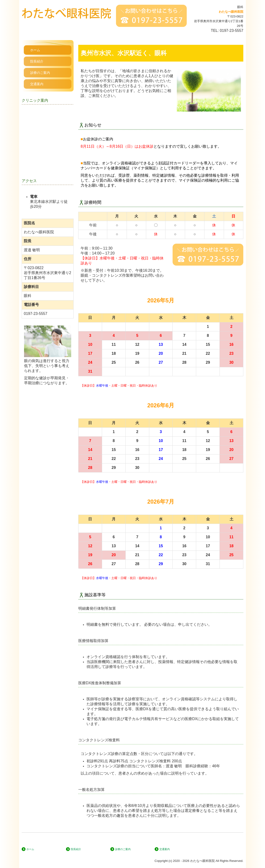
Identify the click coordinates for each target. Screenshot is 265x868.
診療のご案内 (40, 73)
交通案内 (37, 84)
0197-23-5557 (232, 31)
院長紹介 (37, 61)
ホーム (35, 50)
